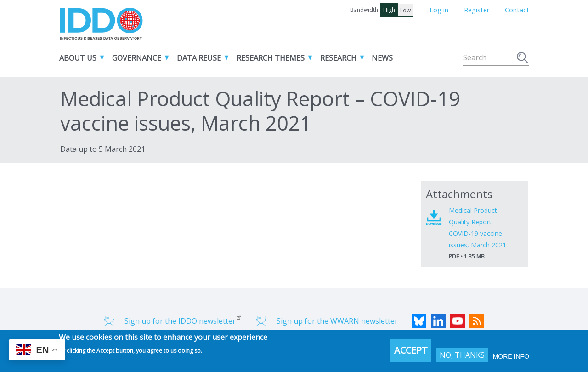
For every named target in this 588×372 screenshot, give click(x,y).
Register (477, 10)
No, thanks (462, 357)
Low (405, 10)
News (382, 58)
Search (523, 59)
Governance (137, 58)
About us (78, 58)
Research (338, 58)
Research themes (271, 58)
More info (511, 358)
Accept (411, 352)
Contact (517, 10)
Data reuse (199, 58)
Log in (439, 10)
